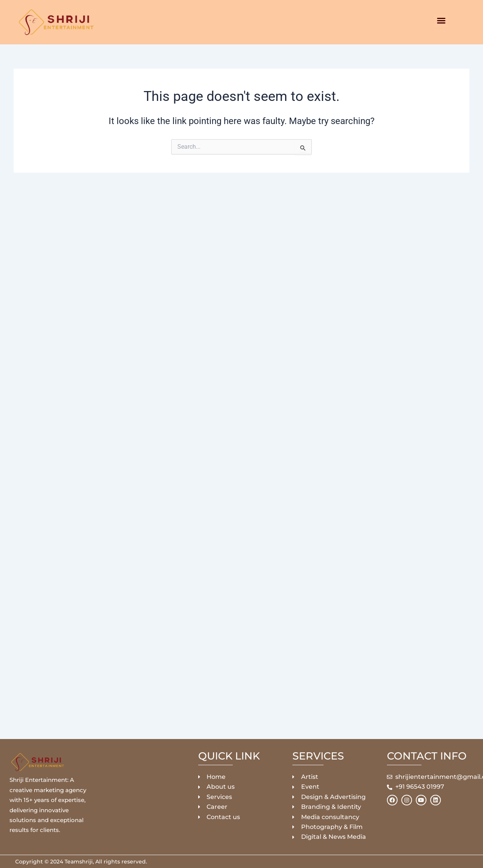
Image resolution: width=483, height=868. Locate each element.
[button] (441, 20)
